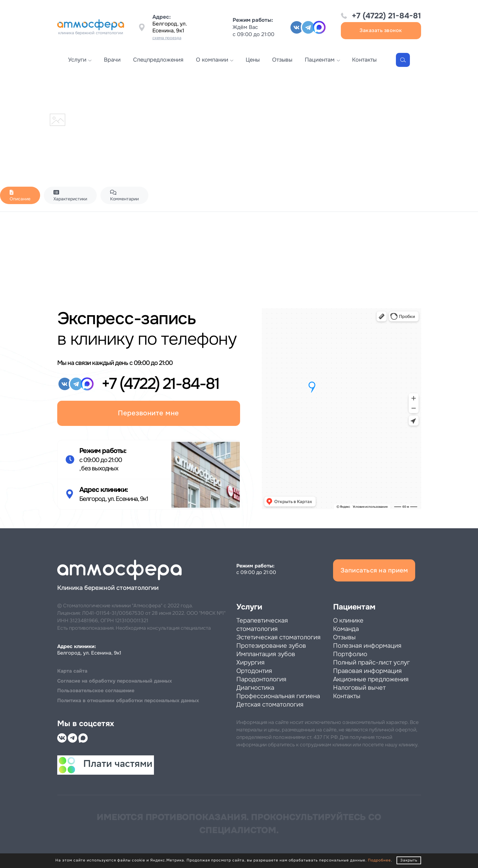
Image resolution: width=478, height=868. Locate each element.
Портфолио (350, 654)
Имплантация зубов (266, 654)
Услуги (77, 60)
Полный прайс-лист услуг (371, 663)
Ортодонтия (254, 671)
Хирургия (251, 663)
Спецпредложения (158, 60)
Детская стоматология (270, 705)
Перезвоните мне (149, 413)
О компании (212, 60)
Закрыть (409, 860)
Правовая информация (367, 671)
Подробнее (379, 860)
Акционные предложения (371, 679)
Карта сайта (72, 671)
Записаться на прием (374, 570)
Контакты (364, 60)
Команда (346, 629)
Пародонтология (261, 679)
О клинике (348, 621)
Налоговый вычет (359, 688)
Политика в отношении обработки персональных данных (128, 700)
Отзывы (282, 60)
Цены (253, 60)
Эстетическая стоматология (278, 637)
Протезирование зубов (271, 646)
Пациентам (320, 60)
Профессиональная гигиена (278, 696)
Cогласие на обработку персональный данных (115, 681)
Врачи (112, 60)
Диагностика (255, 688)
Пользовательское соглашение (96, 691)
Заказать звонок (381, 30)
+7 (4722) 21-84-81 (386, 16)
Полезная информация (367, 646)
